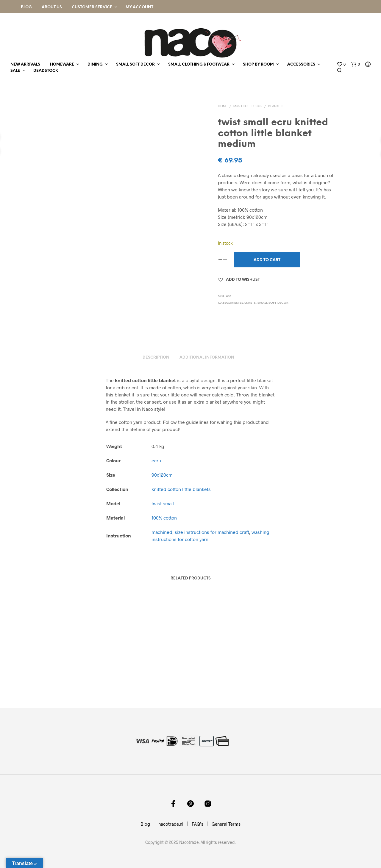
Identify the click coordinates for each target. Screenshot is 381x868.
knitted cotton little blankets (181, 489)
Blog (26, 7)
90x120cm (162, 475)
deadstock (46, 71)
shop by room (258, 65)
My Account (139, 7)
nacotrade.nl (171, 824)
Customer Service (92, 7)
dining (95, 65)
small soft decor (135, 65)
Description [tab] (156, 358)
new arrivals (25, 65)
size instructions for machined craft (212, 532)
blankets (276, 106)
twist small (163, 503)
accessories (301, 65)
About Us (52, 7)
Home (223, 106)
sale (15, 71)
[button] (341, 64)
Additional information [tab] (207, 358)
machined (162, 532)
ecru (156, 460)
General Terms (226, 824)
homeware (62, 65)
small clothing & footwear (199, 65)
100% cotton (164, 518)
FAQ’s (197, 824)
